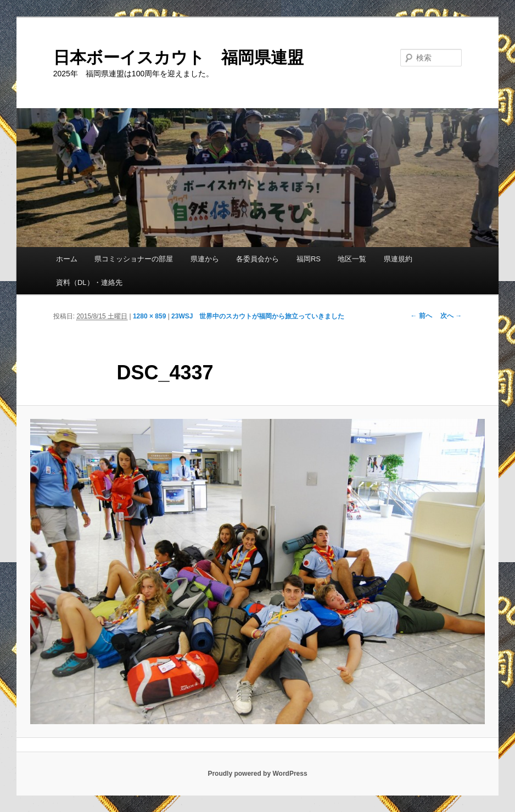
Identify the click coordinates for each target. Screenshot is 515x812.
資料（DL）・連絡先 (89, 282)
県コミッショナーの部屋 (134, 259)
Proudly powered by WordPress (257, 774)
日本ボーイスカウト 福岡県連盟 (178, 57)
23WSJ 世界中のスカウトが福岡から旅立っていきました (258, 316)
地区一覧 (352, 259)
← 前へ (421, 316)
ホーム (67, 259)
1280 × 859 (149, 316)
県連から (205, 259)
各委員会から (257, 259)
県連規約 (398, 259)
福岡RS (309, 259)
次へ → (451, 316)
